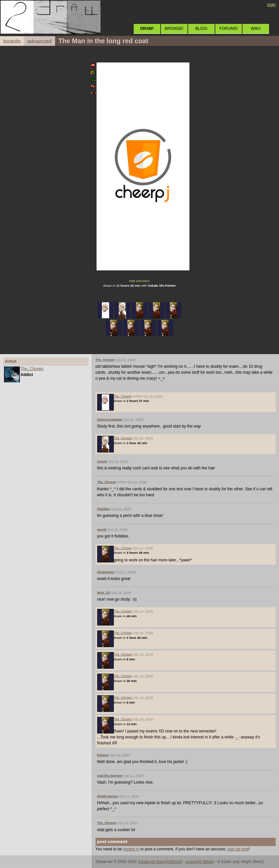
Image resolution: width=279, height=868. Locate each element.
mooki (102, 529)
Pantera (103, 755)
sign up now (238, 849)
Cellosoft (174, 862)
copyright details (200, 862)
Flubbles (104, 509)
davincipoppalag (110, 419)
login (272, 5)
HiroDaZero (106, 572)
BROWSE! (174, 29)
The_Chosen (32, 369)
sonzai (102, 461)
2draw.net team (152, 862)
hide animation (139, 281)
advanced (39, 41)
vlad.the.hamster (110, 775)
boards (12, 41)
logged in (131, 849)
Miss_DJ (104, 592)
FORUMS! (228, 29)
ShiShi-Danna (107, 796)
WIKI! (256, 29)
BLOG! (202, 29)
